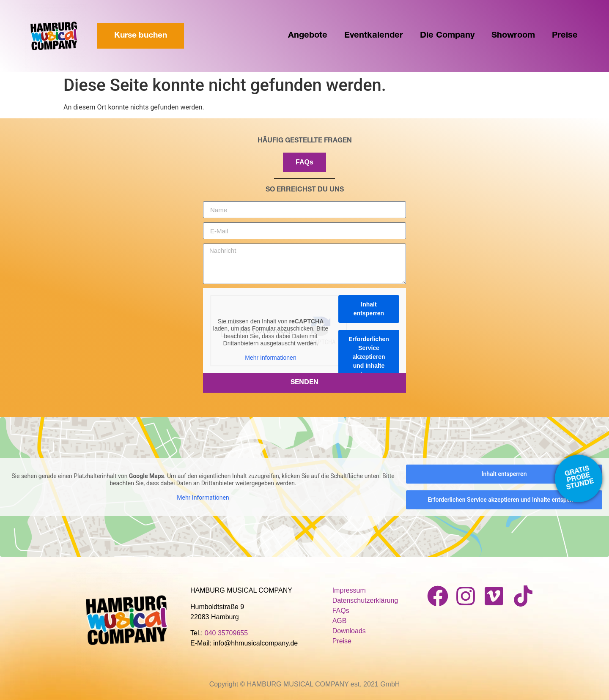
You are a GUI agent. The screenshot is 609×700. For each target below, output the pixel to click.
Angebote (308, 36)
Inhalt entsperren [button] (369, 309)
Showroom (513, 36)
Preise (565, 36)
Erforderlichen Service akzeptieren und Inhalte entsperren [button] (369, 357)
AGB (340, 621)
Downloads (349, 631)
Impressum (349, 590)
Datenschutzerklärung (365, 600)
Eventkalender (374, 36)
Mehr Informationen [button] (270, 358)
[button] (19, 681)
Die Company (447, 36)
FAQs (341, 611)
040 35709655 (226, 633)
